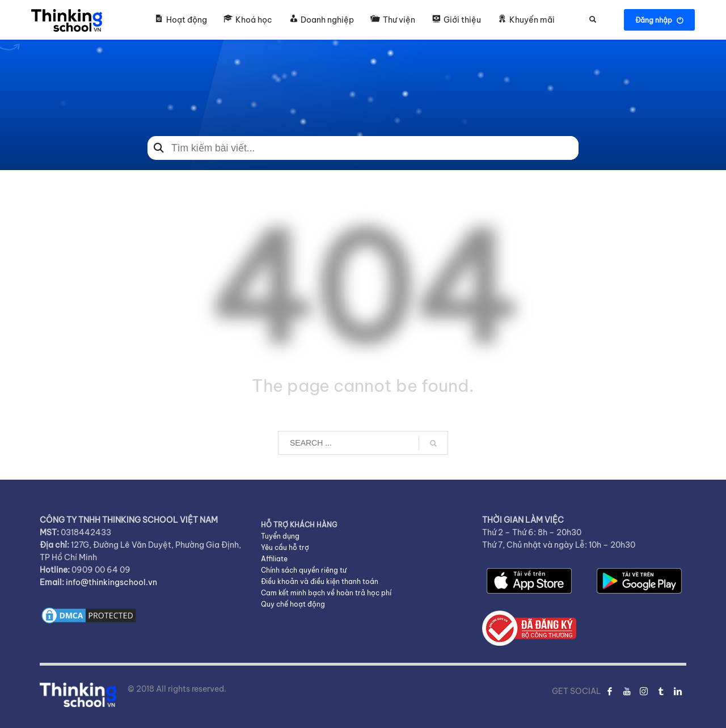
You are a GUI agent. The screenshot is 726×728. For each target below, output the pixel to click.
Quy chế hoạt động (293, 604)
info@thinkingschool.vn (111, 582)
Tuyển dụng (280, 536)
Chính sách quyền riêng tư (304, 570)
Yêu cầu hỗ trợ (285, 547)
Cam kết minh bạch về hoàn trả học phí (326, 593)
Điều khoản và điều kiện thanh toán (320, 581)
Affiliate (274, 559)
